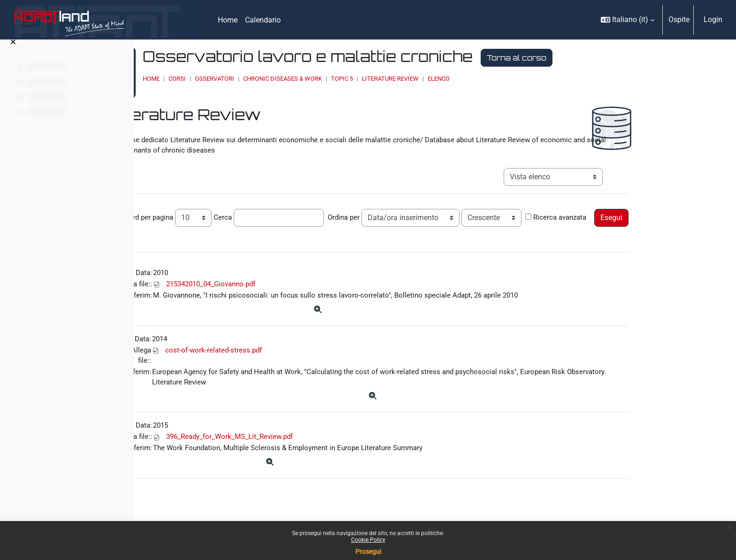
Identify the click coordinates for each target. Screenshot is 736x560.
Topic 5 (446, 79)
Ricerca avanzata (208, 226)
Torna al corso (620, 58)
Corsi (281, 79)
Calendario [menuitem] (263, 20)
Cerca (289, 211)
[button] (628, 20)
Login (713, 19)
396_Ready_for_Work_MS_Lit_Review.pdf (298, 456)
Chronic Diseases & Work (386, 79)
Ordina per (411, 211)
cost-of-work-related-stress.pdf (279, 365)
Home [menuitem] (228, 20)
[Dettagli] (388, 323)
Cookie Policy (368, 540)
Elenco (542, 79)
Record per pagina (209, 211)
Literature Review (494, 79)
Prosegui (368, 552)
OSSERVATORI (318, 79)
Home (255, 79)
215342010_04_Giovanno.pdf (279, 296)
